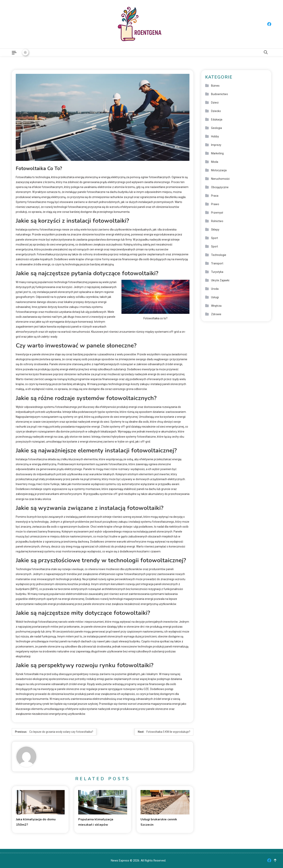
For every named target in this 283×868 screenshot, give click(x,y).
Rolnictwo (217, 221)
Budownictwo (220, 94)
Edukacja (217, 120)
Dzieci (215, 103)
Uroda (215, 289)
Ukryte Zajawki (220, 280)
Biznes (215, 86)
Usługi (215, 297)
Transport (217, 263)
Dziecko (216, 111)
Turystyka (217, 272)
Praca (215, 196)
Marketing (217, 153)
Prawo (215, 204)
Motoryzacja (219, 170)
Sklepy (215, 230)
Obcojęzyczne (220, 187)
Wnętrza (216, 306)
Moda (215, 162)
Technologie (219, 255)
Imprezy (216, 145)
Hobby (215, 136)
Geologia (216, 128)
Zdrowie (216, 314)
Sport (215, 238)
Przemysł (217, 213)
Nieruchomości (220, 179)
